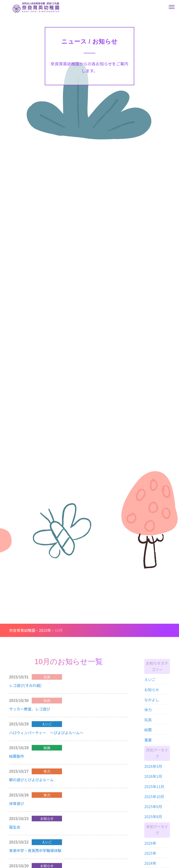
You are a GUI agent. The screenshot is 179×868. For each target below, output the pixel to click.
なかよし (152, 702)
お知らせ (152, 692)
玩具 (148, 722)
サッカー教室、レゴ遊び (30, 711)
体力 (148, 712)
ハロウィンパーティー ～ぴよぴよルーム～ (46, 734)
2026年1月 (153, 779)
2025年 (150, 855)
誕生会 (15, 829)
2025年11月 (154, 789)
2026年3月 (153, 769)
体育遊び (17, 805)
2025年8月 (153, 819)
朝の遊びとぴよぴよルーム (31, 781)
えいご (150, 682)
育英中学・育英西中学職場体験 (35, 852)
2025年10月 (154, 799)
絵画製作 (17, 758)
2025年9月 (153, 809)
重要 (148, 742)
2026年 (150, 845)
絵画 (148, 732)
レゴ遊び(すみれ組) (25, 687)
